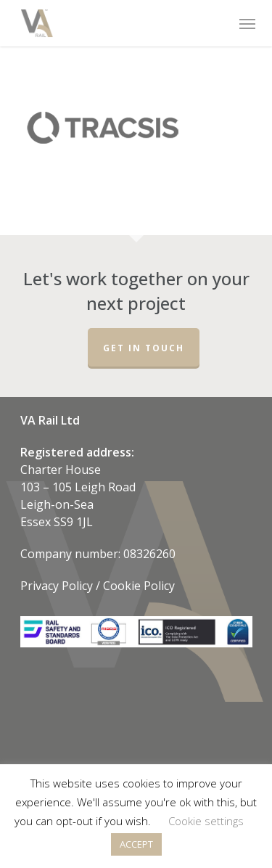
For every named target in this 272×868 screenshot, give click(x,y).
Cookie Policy (139, 586)
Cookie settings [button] (206, 821)
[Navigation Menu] (246, 23)
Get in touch (144, 348)
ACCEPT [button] (136, 844)
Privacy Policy (57, 586)
